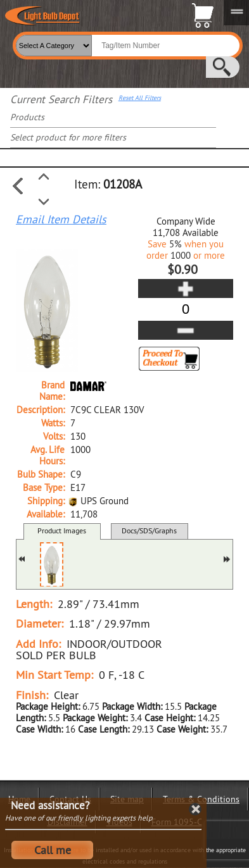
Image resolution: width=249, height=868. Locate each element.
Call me (53, 850)
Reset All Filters (140, 98)
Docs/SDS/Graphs (149, 530)
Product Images (62, 530)
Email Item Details (61, 220)
